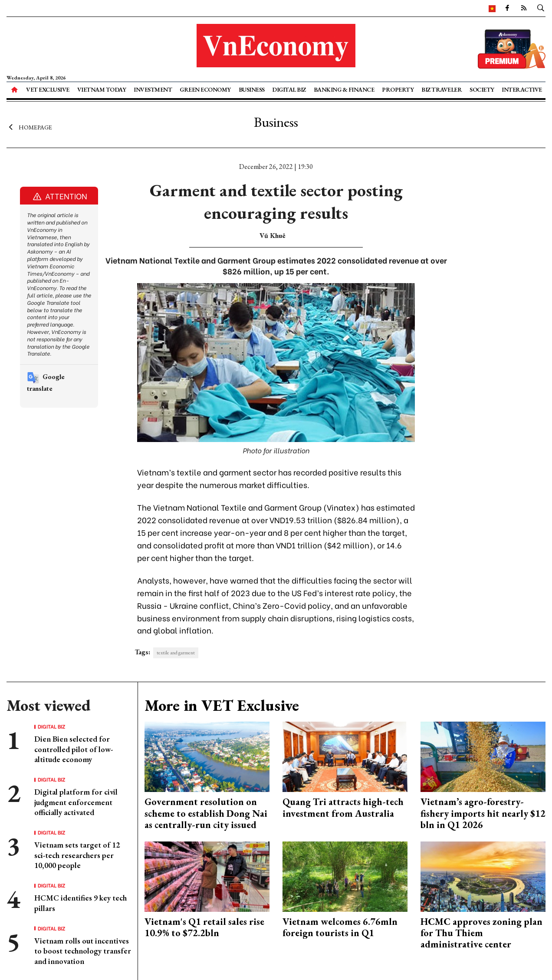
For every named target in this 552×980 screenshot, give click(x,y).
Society (482, 89)
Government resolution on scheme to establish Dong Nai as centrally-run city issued (206, 813)
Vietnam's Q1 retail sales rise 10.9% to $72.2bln (204, 927)
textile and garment (176, 653)
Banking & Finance (344, 89)
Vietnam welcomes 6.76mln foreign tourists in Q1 (340, 927)
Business (252, 89)
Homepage (29, 127)
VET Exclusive (48, 89)
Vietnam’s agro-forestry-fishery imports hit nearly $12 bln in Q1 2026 (483, 813)
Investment (153, 89)
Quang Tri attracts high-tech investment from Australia (343, 807)
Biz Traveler (442, 89)
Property (398, 89)
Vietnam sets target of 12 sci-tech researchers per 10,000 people (77, 855)
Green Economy (205, 89)
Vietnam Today (102, 89)
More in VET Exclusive (222, 705)
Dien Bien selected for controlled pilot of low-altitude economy (74, 749)
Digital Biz (289, 89)
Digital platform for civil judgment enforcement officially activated (76, 802)
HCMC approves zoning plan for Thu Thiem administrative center (481, 933)
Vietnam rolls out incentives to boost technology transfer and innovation (83, 951)
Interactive (522, 89)
